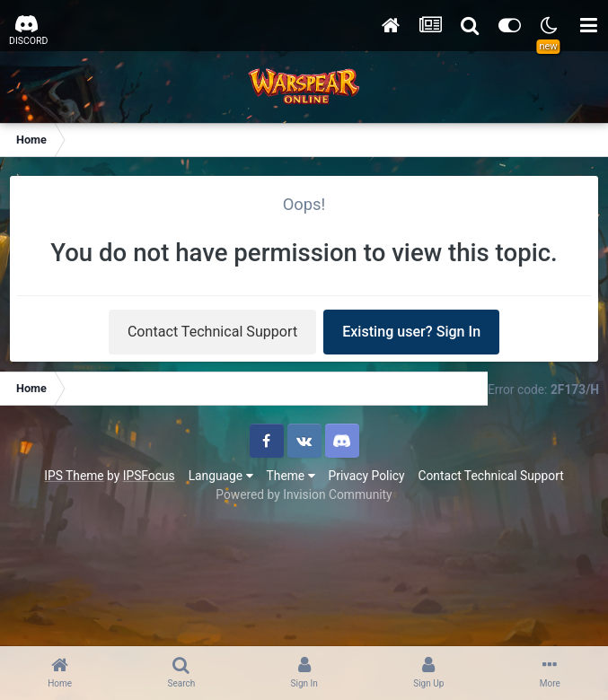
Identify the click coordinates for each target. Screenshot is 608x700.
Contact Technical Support (212, 332)
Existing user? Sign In (411, 332)
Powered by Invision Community (304, 494)
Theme (291, 476)
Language (221, 476)
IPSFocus (149, 476)
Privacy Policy (367, 476)
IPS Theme (74, 476)
